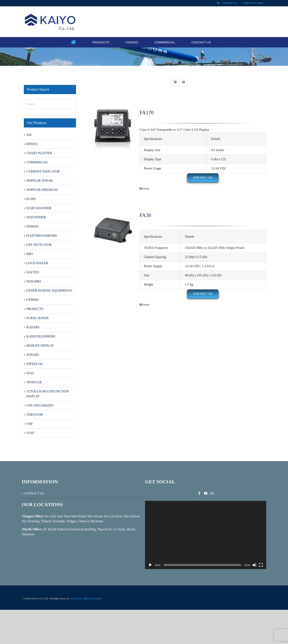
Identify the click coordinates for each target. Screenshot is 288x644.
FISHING (33, 226)
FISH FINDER (36, 217)
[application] (206, 535)
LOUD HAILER (37, 263)
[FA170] (113, 129)
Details (146, 189)
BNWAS (32, 144)
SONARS (33, 355)
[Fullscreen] (261, 565)
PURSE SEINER (37, 318)
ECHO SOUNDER (39, 208)
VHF (30, 424)
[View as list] (183, 82)
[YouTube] (206, 493)
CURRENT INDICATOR (43, 171)
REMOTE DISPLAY (40, 346)
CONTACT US (34, 493)
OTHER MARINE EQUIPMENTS (49, 291)
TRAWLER (34, 382)
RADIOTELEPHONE (41, 336)
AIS (29, 135)
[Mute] (254, 565)
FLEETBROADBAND (41, 236)
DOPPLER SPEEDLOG (42, 190)
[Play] (150, 565)
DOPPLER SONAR (39, 181)
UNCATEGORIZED (40, 405)
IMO (29, 254)
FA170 (147, 113)
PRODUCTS (35, 309)
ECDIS (31, 199)
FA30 (145, 215)
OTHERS (33, 300)
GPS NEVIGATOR (39, 245)
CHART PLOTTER (39, 153)
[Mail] (212, 493)
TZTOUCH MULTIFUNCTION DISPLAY (47, 394)
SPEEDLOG (35, 364)
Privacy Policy (93, 599)
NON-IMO (34, 281)
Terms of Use (79, 599)
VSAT (30, 433)
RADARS (33, 327)
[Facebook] (199, 493)
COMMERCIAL (37, 162)
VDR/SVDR (35, 415)
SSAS (30, 373)
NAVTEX (33, 272)
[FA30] (113, 231)
